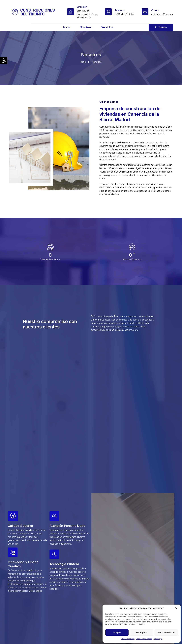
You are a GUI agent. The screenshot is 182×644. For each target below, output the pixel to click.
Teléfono (120, 10)
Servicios (107, 27)
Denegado (142, 632)
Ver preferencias (166, 632)
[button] (4, 60)
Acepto (117, 632)
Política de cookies (128, 639)
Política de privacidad (144, 639)
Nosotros (85, 27)
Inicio (67, 27)
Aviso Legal (158, 639)
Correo (155, 10)
